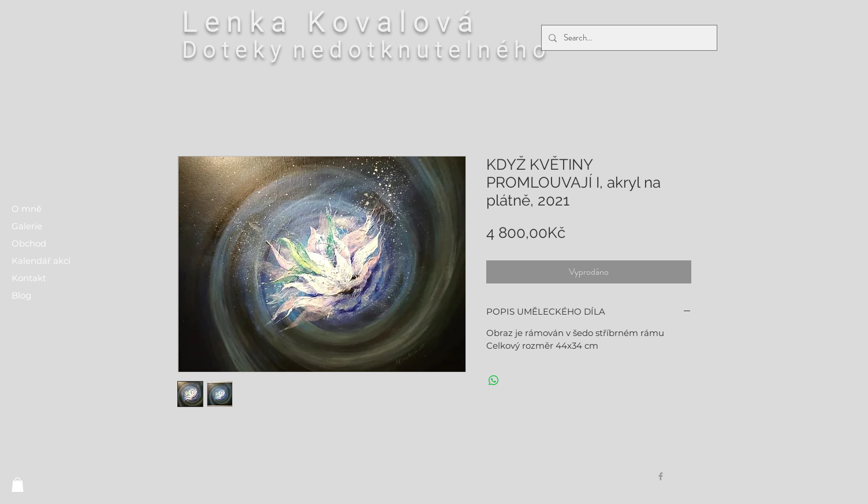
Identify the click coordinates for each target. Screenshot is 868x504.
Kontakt (29, 278)
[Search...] (628, 38)
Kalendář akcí (41, 261)
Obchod (29, 243)
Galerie (27, 226)
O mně (27, 209)
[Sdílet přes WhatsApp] (494, 380)
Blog (21, 295)
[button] (18, 485)
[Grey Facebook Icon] (661, 476)
